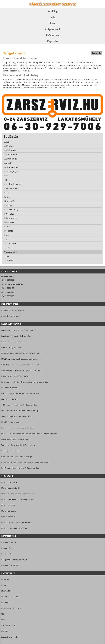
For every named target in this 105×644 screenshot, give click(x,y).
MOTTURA (5, 580)
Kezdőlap (53, 11)
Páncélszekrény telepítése (11, 347)
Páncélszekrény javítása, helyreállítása (16, 336)
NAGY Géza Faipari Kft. (10, 597)
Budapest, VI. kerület (9, 548)
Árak (52, 23)
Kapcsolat (53, 41)
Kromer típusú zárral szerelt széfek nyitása (18, 428)
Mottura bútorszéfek (9, 511)
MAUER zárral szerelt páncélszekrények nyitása (19, 359)
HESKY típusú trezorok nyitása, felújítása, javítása (20, 468)
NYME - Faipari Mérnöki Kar (12, 608)
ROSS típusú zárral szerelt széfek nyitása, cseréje (20, 411)
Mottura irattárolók (9, 517)
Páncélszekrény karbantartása (13, 342)
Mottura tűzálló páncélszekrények (14, 528)
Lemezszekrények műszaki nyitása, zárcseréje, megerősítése (25, 382)
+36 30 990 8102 (8, 288)
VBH (3, 620)
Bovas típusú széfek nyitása (12, 451)
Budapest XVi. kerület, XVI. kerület (14, 560)
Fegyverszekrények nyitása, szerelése (16, 376)
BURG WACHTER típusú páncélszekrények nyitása (20, 365)
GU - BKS (5, 631)
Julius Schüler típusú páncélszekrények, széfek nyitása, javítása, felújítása (29, 434)
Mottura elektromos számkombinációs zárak (18, 499)
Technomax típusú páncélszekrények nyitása (18, 445)
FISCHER (5, 603)
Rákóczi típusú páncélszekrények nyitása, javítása (20, 393)
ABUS (4, 585)
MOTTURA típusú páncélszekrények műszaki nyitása (21, 353)
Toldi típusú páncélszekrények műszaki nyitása (19, 405)
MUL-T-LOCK (6, 591)
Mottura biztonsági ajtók (11, 488)
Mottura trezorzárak (9, 482)
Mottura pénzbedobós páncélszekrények (17, 522)
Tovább (96, 53)
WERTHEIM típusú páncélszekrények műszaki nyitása (21, 370)
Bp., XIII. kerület (7, 554)
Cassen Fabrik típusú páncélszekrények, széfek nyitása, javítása (25, 462)
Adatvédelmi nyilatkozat (10, 316)
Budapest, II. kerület (9, 542)
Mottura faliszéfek (8, 505)
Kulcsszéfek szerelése (10, 399)
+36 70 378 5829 (8, 296)
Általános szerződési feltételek (13, 310)
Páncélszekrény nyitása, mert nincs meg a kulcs (19, 330)
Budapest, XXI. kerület (10, 565)
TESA (3, 614)
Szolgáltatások (52, 29)
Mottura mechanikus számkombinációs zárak (19, 494)
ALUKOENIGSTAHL (8, 625)
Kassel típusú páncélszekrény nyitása (15, 439)
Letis (52, 17)
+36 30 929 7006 (8, 280)
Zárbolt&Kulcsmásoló (10, 637)
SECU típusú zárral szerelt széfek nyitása (17, 416)
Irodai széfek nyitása (9, 388)
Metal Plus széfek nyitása (11, 422)
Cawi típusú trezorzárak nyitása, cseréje (17, 457)
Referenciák (53, 35)
